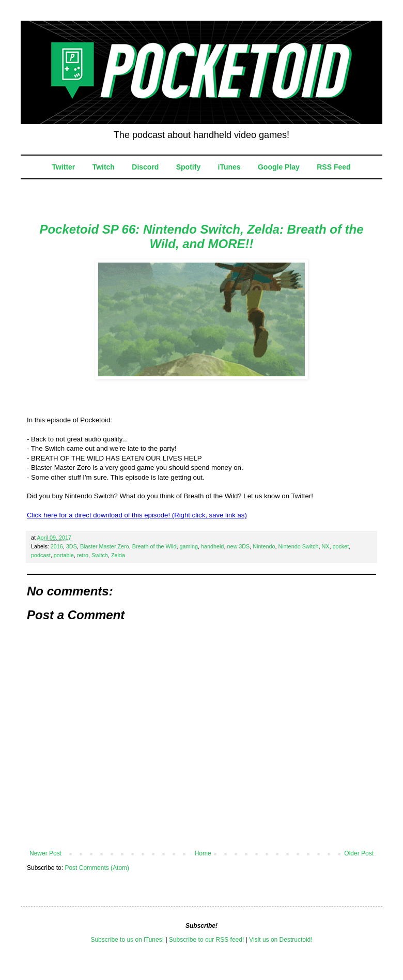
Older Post (359, 853)
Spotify (188, 167)
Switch (100, 555)
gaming (189, 546)
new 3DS (238, 546)
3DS (72, 546)
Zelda (118, 555)
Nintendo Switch (298, 546)
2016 (57, 546)
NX (325, 546)
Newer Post (45, 853)
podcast (41, 555)
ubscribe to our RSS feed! (208, 940)
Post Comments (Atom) (97, 868)
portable (64, 555)
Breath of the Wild (154, 546)
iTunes (229, 167)
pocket (340, 546)
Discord (145, 167)
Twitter (63, 167)
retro (83, 555)
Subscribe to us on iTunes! (127, 940)
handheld (212, 546)
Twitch (104, 167)
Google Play (279, 167)
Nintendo (264, 546)
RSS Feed (334, 167)
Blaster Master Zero (105, 546)
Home (203, 853)
